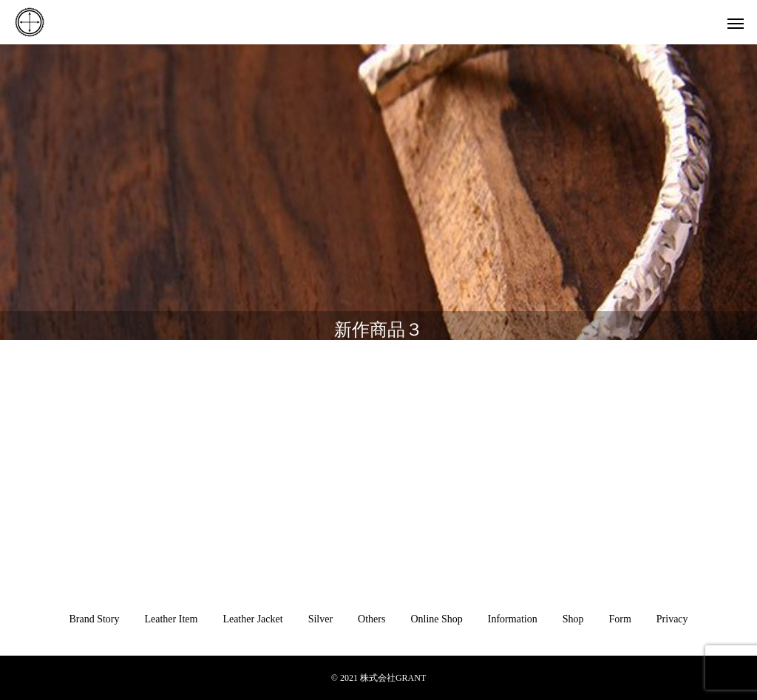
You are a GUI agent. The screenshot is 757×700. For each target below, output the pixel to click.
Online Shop (436, 619)
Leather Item (171, 619)
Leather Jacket (252, 619)
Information (513, 619)
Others (371, 619)
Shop (573, 619)
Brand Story (94, 619)
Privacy (672, 619)
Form (619, 619)
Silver (320, 619)
